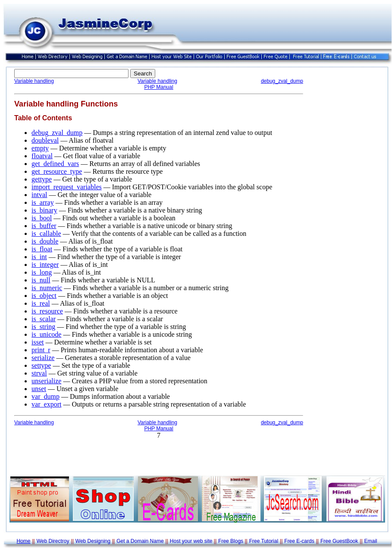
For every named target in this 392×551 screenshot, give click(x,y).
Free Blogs (231, 541)
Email (371, 541)
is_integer (45, 265)
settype (41, 365)
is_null (41, 280)
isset (38, 342)
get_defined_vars (55, 164)
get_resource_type (57, 171)
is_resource (47, 311)
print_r (41, 350)
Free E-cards (299, 541)
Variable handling (34, 81)
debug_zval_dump (282, 81)
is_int (39, 257)
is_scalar (44, 319)
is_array (43, 202)
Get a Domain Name (140, 541)
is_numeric (47, 288)
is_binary (44, 210)
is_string (43, 327)
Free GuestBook (339, 541)
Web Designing (93, 541)
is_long (42, 272)
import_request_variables (67, 187)
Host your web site (191, 541)
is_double (45, 241)
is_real (41, 303)
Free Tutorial (264, 541)
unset (39, 389)
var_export (46, 404)
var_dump (45, 396)
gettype (42, 179)
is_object (44, 296)
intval (39, 195)
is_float (42, 249)
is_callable (46, 233)
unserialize (46, 381)
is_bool (42, 218)
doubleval (45, 140)
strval (39, 373)
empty (40, 148)
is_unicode (46, 334)
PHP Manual (158, 87)
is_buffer (44, 226)
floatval (42, 156)
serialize (43, 358)
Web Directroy (53, 541)
